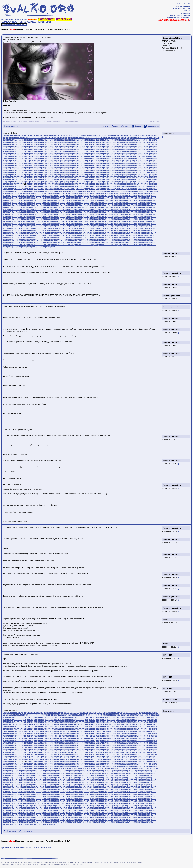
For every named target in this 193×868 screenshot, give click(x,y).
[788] (8, 179)
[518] (47, 163)
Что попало (40, 29)
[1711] (87, 242)
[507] (5, 163)
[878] (47, 184)
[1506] (24, 228)
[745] (152, 175)
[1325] (77, 214)
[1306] (139, 212)
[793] (28, 179)
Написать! (20, 29)
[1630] (5, 238)
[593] (28, 168)
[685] (74, 172)
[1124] (34, 200)
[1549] (77, 231)
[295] (113, 149)
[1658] (139, 238)
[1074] (101, 196)
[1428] (111, 221)
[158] (47, 142)
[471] (20, 161)
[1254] (43, 210)
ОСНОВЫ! (23, 19)
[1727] (10, 245)
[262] (140, 147)
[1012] (113, 191)
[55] (157, 135)
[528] (86, 163)
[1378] (24, 219)
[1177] (134, 203)
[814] (109, 179)
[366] (78, 154)
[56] (4, 138)
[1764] (34, 247)
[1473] (19, 226)
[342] (140, 152)
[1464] (130, 224)
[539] (128, 163)
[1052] (149, 193)
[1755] (144, 245)
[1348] (34, 217)
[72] (51, 138)
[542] (140, 163)
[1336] (130, 214)
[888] (86, 184)
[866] (156, 182)
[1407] (10, 221)
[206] (78, 145)
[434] (32, 158)
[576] (117, 165)
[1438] (5, 224)
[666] (156, 170)
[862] (140, 182)
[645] (74, 170)
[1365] (115, 217)
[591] (20, 168)
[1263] (87, 210)
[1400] (130, 219)
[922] (63, 186)
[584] (148, 165)
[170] (94, 142)
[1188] (34, 205)
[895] (113, 184)
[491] (98, 161)
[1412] (34, 221)
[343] (144, 152)
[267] (5, 149)
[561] (59, 165)
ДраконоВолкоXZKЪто (172, 38)
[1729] (19, 245)
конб (76, 121)
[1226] (63, 207)
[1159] (48, 203)
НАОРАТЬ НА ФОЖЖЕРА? (14, 25)
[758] (47, 177)
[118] (47, 140)
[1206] (120, 205)
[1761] (19, 247)
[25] (69, 135)
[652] (101, 170)
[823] (144, 179)
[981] (136, 189)
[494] (109, 161)
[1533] (154, 228)
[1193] (58, 205)
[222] (140, 145)
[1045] (115, 193)
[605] (74, 168)
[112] (24, 140)
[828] (8, 182)
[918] (47, 186)
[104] (150, 138)
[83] (84, 138)
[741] (136, 175)
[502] (140, 161)
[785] (152, 177)
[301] (136, 149)
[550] (16, 165)
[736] (117, 175)
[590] (16, 168)
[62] (22, 138)
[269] (12, 149)
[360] (55, 154)
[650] (94, 170)
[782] (140, 177)
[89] (101, 138)
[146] (156, 140)
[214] (109, 145)
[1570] (24, 233)
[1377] (19, 219)
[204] (70, 145)
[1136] (91, 200)
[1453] (77, 224)
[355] (36, 154)
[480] (55, 161)
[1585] (96, 233)
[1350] (43, 217)
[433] (28, 158)
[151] (20, 142)
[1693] (154, 240)
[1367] (125, 217)
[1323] (67, 214)
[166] (78, 142)
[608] (86, 168)
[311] (20, 152)
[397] (43, 156)
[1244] (149, 207)
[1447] (48, 224)
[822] (140, 179)
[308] (8, 152)
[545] (152, 163)
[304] (148, 149)
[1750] (120, 245)
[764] (70, 177)
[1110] (120, 198)
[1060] (34, 196)
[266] (156, 147)
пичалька (52, 121)
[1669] (39, 240)
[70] (45, 138)
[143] (144, 140)
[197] (43, 145)
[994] (32, 191)
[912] (24, 186)
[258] (125, 147)
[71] (48, 138)
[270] (16, 149)
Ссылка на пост (13, 126)
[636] (39, 170)
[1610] (63, 235)
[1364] (111, 217)
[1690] (139, 240)
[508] (8, 163)
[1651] (106, 238)
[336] (117, 152)
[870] (16, 184)
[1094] (43, 198)
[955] (36, 189)
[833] (28, 182)
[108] (8, 140)
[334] (109, 152)
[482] (63, 161)
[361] (59, 154)
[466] (156, 158)
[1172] (111, 203)
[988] (8, 191)
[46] (131, 135)
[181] (136, 142)
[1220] (34, 207)
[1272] (130, 210)
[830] (16, 182)
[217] (121, 145)
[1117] (154, 198)
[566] (78, 165)
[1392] (91, 219)
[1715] (106, 242)
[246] (78, 147)
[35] (98, 135)
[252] (101, 147)
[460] (132, 158)
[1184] (15, 205)
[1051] (144, 193)
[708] (8, 175)
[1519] (87, 228)
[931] (98, 186)
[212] (101, 145)
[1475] (29, 226)
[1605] (39, 235)
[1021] (156, 191)
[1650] (101, 238)
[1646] (82, 238)
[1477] (39, 226)
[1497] (134, 226)
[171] (98, 142)
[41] (116, 135)
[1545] (58, 231)
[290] (94, 149)
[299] (128, 149)
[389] (12, 156)
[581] (136, 165)
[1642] (63, 238)
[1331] (106, 214)
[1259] (67, 210)
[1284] (34, 212)
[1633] (19, 238)
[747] (5, 177)
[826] (156, 179)
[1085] (154, 196)
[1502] (5, 228)
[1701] (39, 242)
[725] (74, 175)
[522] (63, 163)
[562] (63, 165)
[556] (39, 165)
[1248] (15, 210)
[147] (5, 142)
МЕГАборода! (153, 126)
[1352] (53, 217)
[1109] (115, 198)
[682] (63, 172)
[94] (116, 138)
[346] (156, 152)
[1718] (120, 242)
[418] (125, 156)
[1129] (58, 200)
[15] (39, 135)
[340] (132, 152)
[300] (132, 149)
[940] (132, 186)
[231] (20, 147)
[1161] (58, 203)
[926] (78, 186)
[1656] (130, 238)
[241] (59, 147)
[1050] (139, 193)
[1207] (125, 205)
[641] (59, 170)
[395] (36, 156)
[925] (74, 186)
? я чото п (104, 126)
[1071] (87, 196)
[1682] (101, 240)
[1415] (48, 221)
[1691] (144, 240)
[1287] (48, 212)
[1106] (101, 198)
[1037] (77, 193)
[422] (140, 156)
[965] (74, 189)
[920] (55, 186)
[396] (39, 156)
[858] (125, 182)
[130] (94, 140)
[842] (63, 182)
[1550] (82, 231)
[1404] (149, 219)
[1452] (72, 224)
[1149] (154, 200)
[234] (32, 147)
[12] (30, 135)
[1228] (72, 207)
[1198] (82, 205)
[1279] (10, 212)
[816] (117, 179)
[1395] (106, 219)
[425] (152, 156)
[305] (152, 149)
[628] (8, 170)
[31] (86, 135)
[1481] (58, 226)
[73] (54, 138)
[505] (152, 161)
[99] (131, 138)
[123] (66, 140)
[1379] (29, 219)
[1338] (139, 214)
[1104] (91, 198)
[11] (27, 135)
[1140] (111, 200)
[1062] (43, 196)
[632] (24, 170)
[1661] (154, 238)
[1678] (82, 240)
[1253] (39, 210)
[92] (110, 138)
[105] (154, 138)
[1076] (111, 196)
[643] (66, 170)
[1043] (106, 193)
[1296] (91, 212)
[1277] (154, 210)
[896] (117, 184)
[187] (5, 145)
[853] (105, 182)
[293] (105, 149)
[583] (144, 165)
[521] (59, 163)
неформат (23, 121)
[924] (70, 186)
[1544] (53, 231)
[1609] (58, 235)
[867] (5, 184)
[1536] (15, 231)
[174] (109, 142)
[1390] (82, 219)
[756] (39, 177)
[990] (16, 191)
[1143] (125, 200)
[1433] (134, 221)
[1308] (149, 212)
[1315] (29, 214)
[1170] (101, 203)
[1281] (19, 212)
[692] (101, 172)
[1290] (63, 212)
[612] (101, 168)
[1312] (15, 214)
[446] (78, 158)
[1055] (10, 196)
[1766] (43, 247)
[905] (152, 184)
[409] (90, 156)
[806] (78, 179)
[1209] (134, 205)
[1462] (120, 224)
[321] (59, 152)
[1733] (39, 245)
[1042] (101, 193)
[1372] (149, 217)
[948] (8, 189)
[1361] (96, 217)
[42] (119, 135)
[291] (98, 149)
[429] (12, 158)
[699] (128, 172)
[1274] (139, 210)
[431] (20, 158)
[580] (132, 165)
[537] (121, 163)
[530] (94, 163)
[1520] (91, 228)
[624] (148, 168)
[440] (55, 158)
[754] (32, 177)
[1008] (94, 191)
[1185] (19, 205)
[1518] (82, 228)
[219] (128, 145)
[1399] (125, 219)
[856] (117, 182)
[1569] (19, 233)
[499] (128, 161)
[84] (87, 138)
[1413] (39, 221)
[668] (8, 172)
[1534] (5, 231)
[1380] (34, 219)
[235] (36, 147)
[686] (78, 172)
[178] (125, 142)
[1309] (154, 212)
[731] (98, 175)
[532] (101, 163)
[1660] (149, 238)
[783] (144, 177)
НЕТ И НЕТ (168, 655)
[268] (8, 149)
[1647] (87, 238)
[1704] (53, 242)
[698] (125, 172)
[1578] (63, 233)
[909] (12, 186)
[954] (32, 189)
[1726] (5, 245)
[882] (63, 184)
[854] (109, 182)
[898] (125, 184)
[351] (20, 154)
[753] (28, 177)
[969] (90, 189)
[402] (63, 156)
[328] (86, 152)
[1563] (144, 231)
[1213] (154, 205)
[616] (117, 168)
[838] (47, 182)
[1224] (53, 207)
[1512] (53, 228)
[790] (16, 179)
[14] (36, 135)
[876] (39, 184)
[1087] (10, 198)
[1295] (87, 212)
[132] (101, 140)
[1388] (72, 219)
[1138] (101, 200)
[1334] (120, 214)
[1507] (29, 228)
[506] (156, 161)
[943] (144, 186)
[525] (74, 163)
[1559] (125, 231)
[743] (144, 175)
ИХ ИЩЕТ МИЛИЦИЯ (39, 22)
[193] (28, 145)
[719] (51, 175)
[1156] (34, 203)
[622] (140, 168)
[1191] (48, 205)
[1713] (96, 242)
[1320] (53, 214)
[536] (117, 163)
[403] (66, 156)
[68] (40, 138)
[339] (128, 152)
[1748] (111, 245)
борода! (138, 126)
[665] (152, 170)
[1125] (39, 200)
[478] (47, 161)
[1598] (5, 235)
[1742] (82, 245)
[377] (121, 154)
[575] (113, 165)
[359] (51, 154)
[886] (78, 184)
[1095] (48, 198)
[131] (98, 140)
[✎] (17, 19)
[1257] (58, 210)
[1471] (10, 226)
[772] (101, 177)
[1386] (63, 219)
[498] (125, 161)
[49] (139, 135)
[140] (132, 140)
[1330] (101, 214)
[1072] (91, 196)
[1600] (15, 235)
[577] (121, 165)
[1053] (154, 193)
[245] (74, 147)
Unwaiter (172, 50)
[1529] (134, 228)
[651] (98, 170)
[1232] (91, 207)
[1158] (43, 203)
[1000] (55, 191)
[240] (55, 147)
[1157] (39, 203)
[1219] (29, 207)
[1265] (96, 210)
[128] (86, 140)
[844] (70, 182)
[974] (109, 189)
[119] (51, 140)
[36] (101, 135)
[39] (110, 135)
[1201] (96, 205)
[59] (13, 138)
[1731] (29, 245)
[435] (36, 158)
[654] (109, 170)
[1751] (125, 245)
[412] (101, 156)
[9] (22, 135)
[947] (5, 189)
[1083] (144, 196)
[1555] (106, 231)
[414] (109, 156)
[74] (57, 138)
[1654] (120, 238)
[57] (7, 138)
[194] (32, 145)
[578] (125, 165)
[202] (63, 145)
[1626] (139, 235)
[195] (36, 145)
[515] (36, 163)
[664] (148, 170)
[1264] (91, 210)
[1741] (77, 245)
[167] (82, 142)
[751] (20, 177)
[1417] (58, 221)
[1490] (101, 226)
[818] (125, 179)
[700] (132, 172)
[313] (28, 152)
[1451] (67, 224)
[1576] (53, 233)
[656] (117, 170)
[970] (94, 189)
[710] (16, 175)
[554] (32, 165)
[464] (148, 158)
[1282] (24, 212)
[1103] (87, 198)
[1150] (5, 203)
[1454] (82, 224)
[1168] (91, 203)
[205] (74, 145)
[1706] (63, 242)
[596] (39, 168)
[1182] (5, 205)
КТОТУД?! (185, 13)
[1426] (101, 221)
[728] (86, 175)
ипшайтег (14, 121)
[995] (36, 191)
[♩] (15, 19)
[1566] (5, 233)
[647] (82, 170)
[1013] (118, 191)
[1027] (29, 193)
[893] (105, 184)
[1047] (125, 193)
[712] (24, 175)
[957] (43, 189)
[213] (105, 145)
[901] (136, 184)
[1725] (154, 242)
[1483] (67, 226)
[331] (98, 152)
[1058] (24, 196)
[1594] (139, 233)
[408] (86, 156)
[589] (12, 168)
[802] (63, 179)
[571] (98, 165)
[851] (98, 182)
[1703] (48, 242)
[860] (132, 182)
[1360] (91, 217)
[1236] (111, 207)
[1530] (139, 228)
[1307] (144, 212)
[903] (144, 184)
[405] (74, 156)
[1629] (154, 235)
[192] (24, 145)
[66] (34, 138)
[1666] (24, 240)
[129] (90, 140)
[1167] (87, 203)
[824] (148, 179)
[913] (28, 186)
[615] (113, 168)
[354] (32, 154)
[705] (152, 172)
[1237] (115, 207)
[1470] (5, 226)
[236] (39, 147)
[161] (59, 142)
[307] (5, 152)
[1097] (58, 198)
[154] (32, 142)
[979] (128, 189)
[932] (101, 186)
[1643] (67, 238)
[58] (10, 138)
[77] (66, 138)
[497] (121, 161)
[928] (86, 186)
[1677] (77, 240)
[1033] (58, 193)
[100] (134, 138)
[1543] (48, 231)
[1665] (19, 240)
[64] (28, 138)
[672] (24, 172)
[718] (47, 175)
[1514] (63, 228)
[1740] (72, 245)
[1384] (53, 219)
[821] (136, 179)
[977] (121, 189)
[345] (152, 152)
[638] (47, 170)
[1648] (91, 238)
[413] (105, 156)
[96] (122, 138)
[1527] (125, 228)
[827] (5, 182)
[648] (86, 170)
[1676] (72, 240)
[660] (132, 170)
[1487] (87, 226)
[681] (59, 172)
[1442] (24, 224)
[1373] (154, 217)
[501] (136, 161)
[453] (105, 158)
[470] (16, 161)
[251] (98, 147)
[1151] (10, 203)
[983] (144, 189)
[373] (105, 154)
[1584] (91, 233)
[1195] (67, 205)
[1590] (120, 233)
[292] (101, 149)
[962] (63, 189)
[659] (128, 170)
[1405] (154, 219)
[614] (109, 168)
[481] (59, 161)
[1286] (43, 212)
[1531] (144, 228)
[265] (152, 147)
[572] (101, 165)
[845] (74, 182)
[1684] (111, 240)
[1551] (87, 231)
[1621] (115, 235)
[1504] (15, 228)
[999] (51, 191)
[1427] (106, 221)
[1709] (77, 242)
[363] (66, 154)
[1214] (5, 207)
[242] (63, 147)
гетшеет (156, 121)
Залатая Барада (182, 6)
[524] (70, 163)
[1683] (106, 240)
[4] (10, 19)
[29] (80, 135)
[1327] (87, 214)
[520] (55, 163)
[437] (43, 158)
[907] (5, 186)
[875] (36, 184)
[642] (63, 170)
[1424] (91, 221)
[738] (125, 175)
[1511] (48, 228)
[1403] (144, 219)
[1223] (48, 207)
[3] (7, 19)
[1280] (15, 212)
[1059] (29, 196)
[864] (148, 182)
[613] (105, 168)
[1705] (58, 242)
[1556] (111, 231)
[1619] (106, 235)
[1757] (154, 245)
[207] (82, 145)
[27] (74, 135)
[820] (132, 179)
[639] (51, 170)
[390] (16, 156)
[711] (20, 175)
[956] (39, 189)
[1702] (43, 242)
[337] (121, 152)
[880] (55, 184)
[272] (24, 149)
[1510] (43, 228)
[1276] (149, 210)
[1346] (24, 217)
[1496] (130, 226)
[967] (82, 189)
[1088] (15, 198)
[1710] (82, 242)
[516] (39, 163)
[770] (94, 177)
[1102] (82, 198)
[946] (156, 186)
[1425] (96, 221)
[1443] (29, 224)
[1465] (134, 224)
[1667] (29, 240)
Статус (55, 29)
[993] (28, 191)
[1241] (134, 207)
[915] (36, 186)
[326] (78, 152)
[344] (148, 152)
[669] (12, 172)
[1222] (43, 207)
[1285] (39, 212)
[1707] (67, 242)
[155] (36, 142)
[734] (109, 175)
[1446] (43, 224)
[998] (47, 191)
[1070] (82, 196)
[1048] (130, 193)
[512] (24, 163)
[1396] (111, 219)
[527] (82, 163)
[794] (32, 179)
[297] (121, 149)
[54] (154, 135)
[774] (109, 177)
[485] (74, 161)
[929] (90, 186)
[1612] (72, 235)
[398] (47, 156)
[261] (136, 147)
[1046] (120, 193)
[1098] (63, 198)
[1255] (48, 210)
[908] (8, 186)
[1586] (101, 233)
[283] (66, 149)
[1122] (24, 200)
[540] (132, 163)
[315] (36, 152)
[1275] (144, 210)
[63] (25, 138)
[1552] (91, 231)
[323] (66, 152)
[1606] (43, 235)
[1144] (130, 200)
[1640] (53, 238)
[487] (82, 161)
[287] (82, 149)
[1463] (125, 224)
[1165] (77, 203)
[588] (8, 168)
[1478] (43, 226)
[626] (156, 168)
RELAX (22, 22)
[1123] (29, 200)
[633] (28, 170)
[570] (94, 165)
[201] (59, 145)
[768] (86, 177)
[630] (16, 170)
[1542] (43, 231)
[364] (70, 154)
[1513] (58, 228)
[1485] (77, 226)
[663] (144, 170)
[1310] (5, 214)
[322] (63, 152)
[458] (125, 158)
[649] (90, 170)
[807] (82, 179)
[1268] (111, 210)
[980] (132, 189)
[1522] (101, 228)
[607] (82, 168)
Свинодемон (168, 134)
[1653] (115, 238)
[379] (128, 154)
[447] (82, 158)
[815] (113, 179)
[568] (86, 165)
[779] (128, 177)
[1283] (29, 212)
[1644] (72, 238)
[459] (128, 158)
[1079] (125, 196)
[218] (125, 145)
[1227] (67, 207)
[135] (113, 140)
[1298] (101, 212)
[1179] (144, 203)
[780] (132, 177)
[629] (12, 170)
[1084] (149, 196)
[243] (66, 147)
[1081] (134, 196)
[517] (43, 163)
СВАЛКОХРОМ (183, 18)
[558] (47, 165)
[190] (16, 145)
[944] (148, 186)
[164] (70, 142)
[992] (24, 191)
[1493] (115, 226)
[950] (16, 189)
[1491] (106, 226)
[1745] (96, 245)
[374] (109, 154)
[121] (59, 140)
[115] (36, 140)
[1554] (101, 231)
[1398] (120, 219)
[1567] (10, 233)
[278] (47, 149)
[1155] (29, 203)
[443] (66, 158)
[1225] (58, 207)
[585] (152, 165)
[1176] (130, 203)
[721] (59, 175)
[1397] (115, 219)
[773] (105, 177)
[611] (98, 168)
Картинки (30, 29)
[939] (128, 186)
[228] (8, 147)
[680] (55, 172)
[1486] (82, 226)
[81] (78, 138)
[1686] (120, 240)
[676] (39, 172)
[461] (136, 158)
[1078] (120, 196)
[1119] (10, 200)
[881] (59, 184)
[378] (125, 154)
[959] (51, 189)
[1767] (48, 247)
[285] (74, 149)
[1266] (101, 210)
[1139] (106, 200)
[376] (117, 154)
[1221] (39, 207)
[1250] (24, 210)
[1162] (63, 203)
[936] (117, 186)
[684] (70, 172)
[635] (36, 170)
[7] (18, 135)
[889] (90, 184)
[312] (24, 152)
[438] (47, 158)
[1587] (106, 233)
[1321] (58, 214)
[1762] (24, 247)
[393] (28, 156)
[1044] (111, 193)
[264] (148, 147)
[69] (42, 138)
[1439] (10, 224)
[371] (98, 154)
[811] (98, 179)
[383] (144, 154)
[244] (70, 147)
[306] (156, 149)
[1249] (19, 210)
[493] (105, 161)
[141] (136, 140)
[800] (55, 179)
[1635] (29, 238)
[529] (90, 163)
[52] (148, 135)
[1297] (96, 212)
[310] (16, 152)
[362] (63, 154)
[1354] (63, 217)
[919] (51, 186)
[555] (36, 165)
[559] (51, 165)
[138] (125, 140)
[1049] (134, 193)
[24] (66, 135)
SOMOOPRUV (9, 22)
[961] (59, 189)
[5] (12, 19)
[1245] (154, 207)
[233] (28, 147)
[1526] (120, 228)
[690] (94, 172)
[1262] (82, 210)
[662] (140, 170)
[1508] (34, 228)
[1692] (149, 240)
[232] (24, 147)
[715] (36, 175)
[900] (132, 184)
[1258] (63, 210)
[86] (93, 138)
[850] (94, 182)
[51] (145, 135)
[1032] (53, 193)
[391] (20, 156)
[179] (128, 142)
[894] (109, 184)
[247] (82, 147)
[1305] (134, 212)
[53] (151, 135)
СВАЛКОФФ (172, 18)
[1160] (53, 203)
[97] (125, 138)
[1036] (72, 193)
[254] (109, 147)
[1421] (77, 221)
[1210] (139, 205)
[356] (39, 154)
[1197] (77, 205)
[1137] (96, 200)
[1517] (77, 228)
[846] (78, 182)
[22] (60, 135)
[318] (47, 152)
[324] (70, 152)
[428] (8, 158)
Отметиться (11, 831)
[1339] (144, 214)
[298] (125, 149)
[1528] (130, 228)
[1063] (48, 196)
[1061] (39, 196)
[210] (94, 145)
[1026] (24, 193)
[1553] (96, 231)
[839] (51, 182)
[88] (98, 138)
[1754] (139, 245)
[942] (140, 186)
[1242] (139, 207)
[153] (28, 142)
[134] (109, 140)
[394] (32, 156)
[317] (43, 152)
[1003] (70, 191)
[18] (48, 135)
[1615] (87, 235)
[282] (63, 149)
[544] (148, 163)
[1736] (53, 245)
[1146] (139, 200)
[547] (5, 165)
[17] (45, 135)
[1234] (101, 207)
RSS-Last (182, 8)
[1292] (72, 212)
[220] (132, 145)
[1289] (58, 212)
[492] (101, 161)
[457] (121, 158)
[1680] (91, 240)
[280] (55, 149)
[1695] (10, 242)
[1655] (125, 238)
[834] (32, 182)
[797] (43, 179)
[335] (113, 152)
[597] (43, 168)
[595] (36, 168)
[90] (104, 138)
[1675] (67, 240)
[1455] (87, 224)
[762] (63, 177)
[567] (82, 165)
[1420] (72, 221)
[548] (8, 165)
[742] (140, 175)
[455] (113, 158)
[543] (144, 163)
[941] (136, 186)
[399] (51, 156)
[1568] (15, 233)
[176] (117, 142)
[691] (98, 172)
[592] (24, 168)
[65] (31, 138)
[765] (74, 177)
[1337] (134, 214)
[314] (32, 152)
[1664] (15, 240)
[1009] (98, 191)
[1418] (63, 221)
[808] (86, 179)
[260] (132, 147)
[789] (12, 179)
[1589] (115, 233)
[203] (66, 145)
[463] (144, 158)
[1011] (108, 191)
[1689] (134, 240)
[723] (66, 175)
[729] (90, 175)
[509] (12, 163)
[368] (86, 154)
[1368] (130, 217)
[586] (156, 165)
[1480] (53, 226)
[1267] (106, 210)
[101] (138, 138)
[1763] (29, 247)
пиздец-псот (69, 121)
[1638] (43, 238)
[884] (70, 184)
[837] (43, 182)
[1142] (120, 200)
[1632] (15, 238)
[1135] (87, 200)
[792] (24, 179)
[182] (140, 142)
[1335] (125, 214)
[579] (128, 165)
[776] (117, 177)
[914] (32, 186)
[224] (148, 145)
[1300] (111, 212)
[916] (39, 186)
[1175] (125, 203)
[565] (74, 165)
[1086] (5, 198)
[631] (20, 170)
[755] (36, 177)
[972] (101, 189)
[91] (107, 138)
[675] (36, 172)
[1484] (72, 226)
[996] (39, 191)
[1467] (144, 224)
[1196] (72, 205)
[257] (121, 147)
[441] (59, 158)
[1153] (19, 203)
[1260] (72, 210)
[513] (28, 163)
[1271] (125, 210)
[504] (148, 161)
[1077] (115, 196)
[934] (109, 186)
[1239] (125, 207)
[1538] (24, 231)
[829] (12, 182)
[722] (63, 175)
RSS (175, 8)
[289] (90, 149)
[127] (82, 140)
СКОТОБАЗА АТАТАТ (32, 848)
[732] (101, 175)
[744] (148, 175)
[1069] (77, 196)
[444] (70, 158)
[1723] (144, 242)
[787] (5, 179)
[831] (20, 182)
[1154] (24, 203)
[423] (144, 156)
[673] (28, 172)
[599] (51, 168)
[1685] (115, 240)
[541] (136, 163)
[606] (78, 168)
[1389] (77, 219)
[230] (16, 147)
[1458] (101, 224)
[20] (54, 135)
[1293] (77, 212)
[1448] (53, 224)
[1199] (87, 205)
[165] (74, 142)
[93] (113, 138)
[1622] (120, 235)
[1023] (10, 193)
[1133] (77, 200)
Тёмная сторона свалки (179, 15)
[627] (5, 170)
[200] (55, 145)
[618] (125, 168)
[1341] (154, 214)
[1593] (134, 233)
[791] (20, 179)
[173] (105, 142)
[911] (20, 186)
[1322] (63, 214)
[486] (78, 161)
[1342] (5, 217)
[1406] (5, 221)
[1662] (5, 240)
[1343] (10, 217)
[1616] (91, 235)
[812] (101, 179)
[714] (32, 175)
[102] (142, 138)
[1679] (87, 240)
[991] (20, 191)
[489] (90, 161)
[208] (86, 145)
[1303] (125, 212)
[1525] (115, 228)
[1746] (101, 245)
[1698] (24, 242)
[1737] (58, 245)
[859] (128, 182)
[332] (101, 152)
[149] (12, 142)
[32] (89, 135)
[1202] (101, 205)
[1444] (34, 224)
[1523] (106, 228)
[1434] (139, 221)
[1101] (77, 198)
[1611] (67, 235)
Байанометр (18, 848)
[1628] (149, 235)
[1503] (10, 228)
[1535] (10, 231)
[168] (86, 142)
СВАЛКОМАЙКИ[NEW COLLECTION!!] (173, 20)
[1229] (77, 207)
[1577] (58, 233)
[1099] (67, 198)
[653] (105, 170)
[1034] (63, 193)
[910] (16, 186)
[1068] (72, 196)
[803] (66, 179)
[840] (55, 182)
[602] (63, 168)
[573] (105, 165)
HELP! (68, 29)
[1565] (154, 231)
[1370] (139, 217)
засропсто (44, 121)
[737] (121, 175)
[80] (75, 138)
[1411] (29, 221)
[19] (51, 135)
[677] (43, 172)
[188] (8, 145)
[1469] (154, 224)
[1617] (96, 235)
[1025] (19, 193)
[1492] (111, 226)
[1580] (72, 233)
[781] (136, 177)
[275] (36, 149)
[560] (55, 165)
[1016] (132, 191)
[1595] (144, 233)
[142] (140, 140)
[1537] (19, 231)
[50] (142, 135)
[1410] (24, 221)
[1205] (115, 205)
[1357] (77, 217)
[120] (55, 140)
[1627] (144, 235)
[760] (55, 177)
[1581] (77, 233)
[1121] (19, 200)
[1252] (34, 210)
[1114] (139, 198)
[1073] (96, 196)
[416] (117, 156)
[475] (36, 161)
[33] (92, 135)
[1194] (63, 205)
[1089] (19, 198)
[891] (98, 184)
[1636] (34, 238)
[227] (5, 147)
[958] (47, 189)
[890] (94, 184)
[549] (12, 165)
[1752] (130, 245)
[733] (105, 175)
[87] (95, 138)
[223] (144, 145)
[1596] (149, 233)
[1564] (149, 231)
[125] (74, 140)
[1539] (29, 231)
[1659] (144, 238)
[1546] (63, 231)
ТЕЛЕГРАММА (64, 19)
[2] (5, 19)
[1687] (125, 240)
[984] (148, 189)
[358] (47, 154)
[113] (28, 140)
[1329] (96, 214)
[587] (5, 168)
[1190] (43, 205)
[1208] (130, 205)
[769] (90, 177)
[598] (47, 168)
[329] (90, 152)
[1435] (144, 221)
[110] (16, 140)
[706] (156, 172)
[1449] (58, 224)
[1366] (120, 217)
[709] (12, 175)
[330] (94, 152)
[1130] (63, 200)
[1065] (58, 196)
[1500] (149, 226)
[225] (152, 145)
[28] (78, 135)
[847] (82, 182)
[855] (113, 182)
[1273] (134, 210)
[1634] (24, 238)
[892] (101, 184)
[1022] (5, 193)
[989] (12, 191)
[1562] (139, 231)
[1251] (29, 210)
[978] (125, 189)
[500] (132, 161)
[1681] (96, 240)
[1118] (5, 200)
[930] (94, 186)
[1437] (154, 221)
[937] (121, 186)
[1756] (149, 245)
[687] (82, 172)
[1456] (91, 224)
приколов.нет (7, 848)
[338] (125, 152)
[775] (113, 177)
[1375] (10, 219)
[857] (121, 182)
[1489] (96, 226)
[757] (43, 177)
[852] (101, 182)
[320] (55, 152)
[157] (43, 142)
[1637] (39, 238)
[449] (90, 158)
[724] (70, 175)
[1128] (53, 200)
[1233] (96, 207)
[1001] (60, 191)
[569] (90, 165)
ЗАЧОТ (115, 126)
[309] (12, 152)
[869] (12, 184)
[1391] (87, 219)
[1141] (115, 200)
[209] (90, 145)
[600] (55, 168)
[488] (86, 161)
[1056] (15, 196)
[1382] (43, 219)
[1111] (125, 198)
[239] (51, 147)
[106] (158, 138)
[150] (16, 142)
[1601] (19, 235)
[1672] (53, 240)
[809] (90, 179)
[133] (105, 140)
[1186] (24, 205)
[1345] (19, 217)
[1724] (149, 242)
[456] (117, 158)
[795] (36, 179)
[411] (98, 156)
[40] (113, 135)
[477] (43, 161)
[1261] (77, 210)
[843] (66, 182)
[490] (94, 161)
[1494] (120, 226)
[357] (43, 154)
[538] (125, 163)
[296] (117, 149)
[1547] (67, 231)
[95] (119, 138)
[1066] (63, 196)
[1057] (19, 196)
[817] (121, 179)
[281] (59, 149)
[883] (66, 184)
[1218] (24, 207)
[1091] (29, 198)
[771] (98, 177)
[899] (128, 184)
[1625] (134, 235)
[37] (104, 135)
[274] (32, 149)
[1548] (72, 231)
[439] (51, 158)
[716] (39, 175)
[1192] (53, 205)
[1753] (134, 245)
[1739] (67, 245)
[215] (113, 145)
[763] (66, 177)
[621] (136, 168)
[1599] (10, 235)
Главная (5, 29)
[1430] (120, 221)
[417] (121, 156)
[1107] (106, 198)
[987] (5, 191)
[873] (28, 184)
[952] (24, 189)
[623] (144, 168)
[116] (39, 140)
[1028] (34, 193)
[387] (5, 156)
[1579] (67, 233)
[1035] (67, 193)
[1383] (48, 219)
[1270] (120, 210)
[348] (8, 154)
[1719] (125, 242)
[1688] (130, 240)
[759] (51, 177)
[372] (101, 154)
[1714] (101, 242)
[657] (121, 170)
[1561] (134, 231)
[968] (86, 189)
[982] (140, 189)
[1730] (24, 245)
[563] (66, 165)
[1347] (29, 217)
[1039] (87, 193)
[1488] (91, 226)
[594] (32, 168)
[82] (81, 138)
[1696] (15, 242)
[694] (109, 172)
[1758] (5, 247)
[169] (90, 142)
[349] (12, 154)
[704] (148, 172)
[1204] (111, 205)
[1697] (19, 242)
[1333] (115, 214)
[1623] (125, 235)
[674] (32, 172)
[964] (70, 189)
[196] (39, 145)
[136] (117, 140)
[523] (66, 163)
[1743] (87, 245)
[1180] (149, 203)
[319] (51, 152)
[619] (128, 168)
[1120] (15, 200)
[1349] (39, 217)
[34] (95, 135)
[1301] (115, 212)
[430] (16, 158)
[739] (128, 175)
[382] (140, 154)
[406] (78, 156)
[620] (132, 168)
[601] (59, 168)
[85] (90, 138)
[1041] (96, 193)
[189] (12, 145)
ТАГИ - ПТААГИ (182, 4)
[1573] (39, 233)
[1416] (53, 221)
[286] (78, 149)
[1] (2, 19)
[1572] (34, 233)
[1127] (48, 200)
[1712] (91, 242)
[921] (59, 186)
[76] (63, 138)
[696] (117, 172)
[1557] (115, 231)
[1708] (72, 242)
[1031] (48, 193)
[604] (70, 168)
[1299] (106, 212)
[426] (156, 156)
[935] (113, 186)
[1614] (82, 235)
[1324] (72, 214)
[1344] (15, 217)
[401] (59, 156)
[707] (5, 175)
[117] (43, 140)
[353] (28, 154)
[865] (152, 182)
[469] (12, 161)
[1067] (67, 196)
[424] (148, 156)
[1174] (120, 203)
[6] (16, 135)
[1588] (111, 233)
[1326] (82, 214)
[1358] (82, 217)
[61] (19, 138)
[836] (39, 182)
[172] (101, 142)
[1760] (15, 247)
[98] (128, 138)
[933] (105, 186)
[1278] (5, 212)
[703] (144, 172)
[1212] (149, 205)
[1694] (5, 242)
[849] (90, 182)
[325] (74, 152)
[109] (12, 140)
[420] (132, 156)
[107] (5, 140)
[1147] (144, 200)
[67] (36, 138)
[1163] (67, 203)
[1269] (115, 210)
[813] (105, 179)
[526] (78, 163)
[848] (86, 182)
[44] (125, 135)
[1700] (34, 242)
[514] (32, 163)
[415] (113, 156)
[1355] (67, 217)
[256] (117, 147)
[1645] (77, 238)
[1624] (130, 235)
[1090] (24, 198)
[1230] (82, 207)
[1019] (146, 191)
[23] (63, 135)
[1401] (134, 219)
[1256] (53, 210)
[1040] (91, 193)
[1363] (106, 217)
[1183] (10, 205)
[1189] (39, 205)
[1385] (58, 219)
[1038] (82, 193)
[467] (5, 161)
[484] (70, 161)
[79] (72, 138)
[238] (47, 147)
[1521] (96, 228)
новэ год (60, 121)
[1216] (15, 207)
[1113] (134, 198)
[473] (28, 161)
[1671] (48, 240)
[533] (105, 163)
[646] (78, 170)
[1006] (84, 191)
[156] (39, 142)
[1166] (82, 203)
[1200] (91, 205)
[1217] (19, 207)
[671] (20, 172)
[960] (55, 189)
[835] (36, 182)
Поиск (48, 29)
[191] (20, 145)
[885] (74, 184)
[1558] (120, 231)
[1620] (111, 235)
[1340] (149, 214)
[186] (156, 142)
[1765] (39, 247)
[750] (16, 177)
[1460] (111, 224)
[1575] (48, 233)
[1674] (63, 240)
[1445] (39, 224)
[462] (140, 158)
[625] (152, 168)
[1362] (101, 217)
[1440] (15, 224)
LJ (188, 8)
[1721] (134, 242)
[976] (117, 189)
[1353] (58, 217)
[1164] (72, 203)
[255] (113, 147)
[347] (5, 154)
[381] (136, 154)
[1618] (101, 235)
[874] (32, 184)
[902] (140, 184)
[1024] (15, 193)
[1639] (48, 238)
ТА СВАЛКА (33, 19)
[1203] (106, 205)
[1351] (48, 217)
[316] (39, 152)
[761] (59, 177)
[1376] (15, 219)
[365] (74, 154)
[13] (33, 135)
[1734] (43, 245)
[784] (148, 177)
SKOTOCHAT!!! (47, 19)
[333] (105, 152)
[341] (136, 152)
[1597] (154, 233)
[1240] (130, 207)
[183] (144, 142)
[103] (146, 138)
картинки (6, 121)
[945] (152, 186)
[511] (20, 163)
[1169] (96, 203)
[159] (51, 142)
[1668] (34, 240)
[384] (148, 154)
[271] (20, 149)
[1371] (144, 217)
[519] (51, 163)
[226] (156, 145)
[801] (59, 179)
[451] (98, 158)
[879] (51, 184)
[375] (113, 154)
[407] (82, 156)
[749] (12, 177)
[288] (86, 149)
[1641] (58, 238)
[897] (121, 184)
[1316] (34, 214)
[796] (39, 179)
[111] (20, 140)
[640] (55, 170)
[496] (117, 161)
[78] (69, 138)
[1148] (149, 200)
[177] (121, 142)
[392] (24, 156)
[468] (8, 161)
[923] (66, 186)
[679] (51, 172)
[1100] (72, 198)
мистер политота (170, 700)
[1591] (125, 233)
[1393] (96, 219)
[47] (133, 135)
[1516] (72, 228)
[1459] (106, 224)
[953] (28, 189)
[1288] (53, 212)
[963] (66, 189)
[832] (24, 182)
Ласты (12, 29)
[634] (32, 170)
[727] (82, 175)
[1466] (139, 224)
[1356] (72, 217)
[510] (16, 163)
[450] (94, 158)
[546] (156, 163)
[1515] (67, 228)
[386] (156, 154)
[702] (140, 172)
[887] (82, 184)
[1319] (48, 214)
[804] (70, 179)
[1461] (115, 224)
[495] (113, 161)
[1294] (82, 212)
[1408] (15, 221)
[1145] (134, 200)
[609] (90, 168)
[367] (82, 154)
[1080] (130, 196)
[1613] (77, 235)
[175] (113, 142)
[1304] (130, 212)
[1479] (48, 226)
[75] (60, 138)
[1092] (34, 198)
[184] (148, 142)
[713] (28, 175)
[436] (39, 158)
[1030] (43, 193)
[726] (78, 175)
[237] (43, 147)
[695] (113, 172)
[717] (43, 175)
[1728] (15, 245)
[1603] (29, 235)
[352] (24, 154)
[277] (43, 149)
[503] (144, 161)
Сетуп (62, 29)
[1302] (120, 212)
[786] (156, 177)
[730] (94, 175)
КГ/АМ (125, 126)
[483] (66, 161)
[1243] (144, 207)
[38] (107, 135)
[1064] (53, 196)
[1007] (89, 191)
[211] (98, 145)
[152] (24, 142)
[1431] (125, 221)
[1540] (34, 231)
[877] (43, 184)
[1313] (19, 214)
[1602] (24, 235)
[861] (136, 182)
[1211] (144, 205)
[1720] (130, 242)
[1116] (149, 198)
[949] (12, 189)
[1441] (19, 224)
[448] (86, 158)
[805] (74, 179)
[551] (20, 165)
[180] (132, 142)
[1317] (39, 214)
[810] (94, 179)
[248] (86, 147)
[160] (55, 142)
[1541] (39, 231)
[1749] (115, 245)
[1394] (101, 219)
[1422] (82, 221)
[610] (94, 168)
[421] (136, 156)
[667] (5, 172)
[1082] (139, 196)
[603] (66, 168)
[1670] (43, 240)
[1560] (130, 231)
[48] (136, 135)
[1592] (130, 233)
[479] (51, 161)
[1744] (91, 245)
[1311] (10, 214)
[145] (152, 140)
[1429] (115, 221)
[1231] (87, 207)
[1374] (5, 219)
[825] (152, 179)
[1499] (144, 226)
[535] (113, 163)
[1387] (67, 219)
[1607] (48, 235)
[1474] (24, 226)
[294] (109, 149)
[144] (148, 140)
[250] (94, 147)
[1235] (106, 207)
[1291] (67, 212)
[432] (24, 158)
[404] (70, 156)
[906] (156, 184)
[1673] (58, 240)
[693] (105, 172)
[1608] (53, 235)
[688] (86, 172)
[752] (24, 177)
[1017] (137, 191)
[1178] (139, 203)
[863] (144, 182)
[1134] (82, 200)
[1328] (91, 214)
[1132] (72, 200)
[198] (47, 145)
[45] (128, 135)
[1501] (154, 226)
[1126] (43, 200)
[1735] (48, 245)
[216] (117, 145)
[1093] (39, 198)
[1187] (29, 205)
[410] (94, 156)
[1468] (149, 224)
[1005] (79, 191)
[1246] (5, 210)
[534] (109, 163)
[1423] (87, 221)
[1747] (106, 245)
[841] (59, 182)
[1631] (10, 238)
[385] (152, 154)
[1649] (96, 238)
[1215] (10, 207)
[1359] (87, 217)
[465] (152, 158)
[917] (43, 186)
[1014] (122, 191)
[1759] (10, 247)
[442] (63, 158)
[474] (32, 161)
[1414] (43, 221)
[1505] (19, 228)
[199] (51, 145)
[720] (55, 175)
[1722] (139, 242)
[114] (32, 140)
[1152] (15, 203)
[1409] (19, 221)
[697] (121, 172)
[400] (55, 156)
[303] (144, 149)
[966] (78, 189)
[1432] (130, 221)
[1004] (74, 191)
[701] (136, 172)
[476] (39, 161)
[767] (82, 177)
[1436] (149, 221)
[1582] (82, 233)
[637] (43, 170)
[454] (109, 158)
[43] (122, 135)
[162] (63, 142)
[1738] (63, 245)
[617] (121, 168)
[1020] (151, 191)
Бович (166, 619)
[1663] (10, 240)
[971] (98, 189)
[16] (42, 135)
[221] (136, 145)
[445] (74, 158)
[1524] (111, 228)
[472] (24, 161)
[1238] (120, 207)
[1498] (139, 226)
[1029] (39, 193)
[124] (70, 140)
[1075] (106, 196)
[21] (57, 135)
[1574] (43, 233)
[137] (121, 140)
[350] (16, 154)
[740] (132, 175)
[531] (98, 163)
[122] (63, 140)
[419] (128, 156)
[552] (24, 165)
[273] (28, 149)
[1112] (130, 198)
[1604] (34, 235)
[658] (125, 170)
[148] (8, 142)
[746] (156, 175)
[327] (82, 152)
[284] (70, 149)
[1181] (154, 203)
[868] (8, 184)
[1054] (5, 196)
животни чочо (33, 121)
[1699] (29, 242)
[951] (20, 189)
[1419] (67, 221)
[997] (43, 191)
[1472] (15, 226)
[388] (8, 156)
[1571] (29, 233)
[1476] (34, 226)
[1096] (53, 198)
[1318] (43, 214)
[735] (113, 175)
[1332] (111, 214)
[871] (20, 184)
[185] (152, 142)
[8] (20, 135)
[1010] (103, 191)
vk (151, 121)
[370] (94, 154)
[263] (144, 147)
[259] (128, 147)
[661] (136, 170)
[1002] (65, 191)
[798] (47, 179)
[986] (156, 189)
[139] (128, 140)
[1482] (63, 226)
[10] (24, 135)
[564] (70, 165)
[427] (5, 158)
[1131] (67, 200)
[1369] (134, 217)
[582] (140, 165)
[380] (132, 154)
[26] (72, 135)
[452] (101, 158)
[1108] (111, 198)
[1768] (53, 247)
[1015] (127, 191)
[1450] (63, 224)
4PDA (186, 11)
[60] (16, 138)
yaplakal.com (46, 848)
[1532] (149, 228)
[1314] (24, 214)
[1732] (34, 245)
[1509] (39, 228)
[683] (66, 172)
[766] (78, 177)
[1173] (115, 203)
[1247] (10, 210)
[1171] (106, 203)
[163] (66, 142)
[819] (128, 179)
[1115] (144, 198)
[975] (113, 189)
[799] (51, 179)
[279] (51, 149)
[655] (113, 170)
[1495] (125, 226)
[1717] (115, 242)
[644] (70, 170)
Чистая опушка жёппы (172, 253)
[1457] (96, 224)
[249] (90, 147)
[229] (12, 147)
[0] (4, 135)
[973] (105, 189)
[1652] (111, 238)
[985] (152, 189)
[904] (148, 184)
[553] (28, 165)
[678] (47, 172)
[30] (83, 135)
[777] (121, 177)
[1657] (134, 238)
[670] (16, 172)
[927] (82, 186)
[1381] (39, 219)
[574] (109, 165)
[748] (8, 177)
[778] (125, 177)
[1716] (111, 242)
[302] (140, 149)
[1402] (139, 219)
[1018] (142, 191)
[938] (125, 186)
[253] (105, 147)
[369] (90, 154)
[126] (78, 140)
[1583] (87, 233)
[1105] (96, 198)
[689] (90, 172)
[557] (43, 165)
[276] (39, 149)
